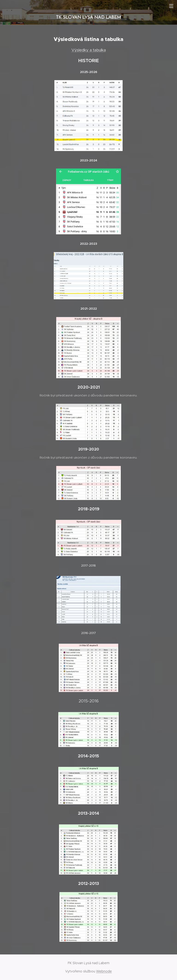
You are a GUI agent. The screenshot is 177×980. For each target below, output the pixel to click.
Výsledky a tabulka (89, 50)
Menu (171, 6)
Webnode (104, 971)
